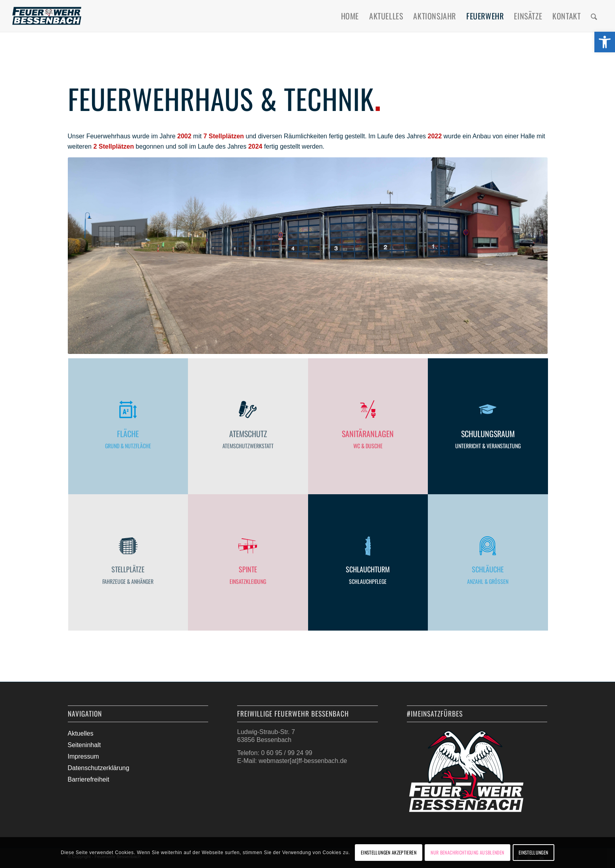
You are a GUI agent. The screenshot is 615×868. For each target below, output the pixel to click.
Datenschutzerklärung (99, 768)
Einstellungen (534, 852)
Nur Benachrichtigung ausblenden (467, 852)
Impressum (83, 756)
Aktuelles (81, 733)
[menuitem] (350, 16)
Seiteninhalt (84, 745)
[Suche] (594, 16)
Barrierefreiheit (89, 779)
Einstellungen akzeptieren (389, 852)
